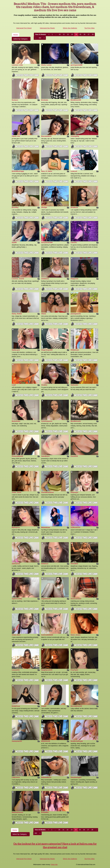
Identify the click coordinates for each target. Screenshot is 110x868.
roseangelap (75, 136)
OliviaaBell (74, 564)
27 (89, 34)
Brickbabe (45, 100)
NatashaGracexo (17, 812)
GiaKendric (74, 385)
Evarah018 (74, 456)
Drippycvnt (74, 279)
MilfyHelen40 (46, 741)
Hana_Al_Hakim (47, 171)
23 (72, 34)
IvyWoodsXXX (75, 527)
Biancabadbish (46, 136)
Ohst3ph (44, 207)
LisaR (14, 385)
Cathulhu (74, 243)
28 (93, 34)
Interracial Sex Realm (47, 28)
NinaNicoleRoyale (77, 741)
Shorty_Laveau (46, 65)
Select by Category (21, 39)
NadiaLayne (16, 350)
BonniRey (15, 207)
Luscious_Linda (17, 65)
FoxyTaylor (74, 670)
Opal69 (14, 243)
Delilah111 (45, 564)
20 (60, 34)
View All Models (41, 34)
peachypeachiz (76, 314)
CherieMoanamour (47, 492)
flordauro (15, 100)
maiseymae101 (17, 741)
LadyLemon (16, 777)
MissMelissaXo (76, 421)
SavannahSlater (76, 599)
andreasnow (16, 564)
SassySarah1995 (47, 243)
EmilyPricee (16, 706)
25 (80, 34)
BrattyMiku (45, 812)
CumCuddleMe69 (47, 635)
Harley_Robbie (17, 314)
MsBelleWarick (46, 777)
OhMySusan (75, 350)
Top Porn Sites (90, 28)
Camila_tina (16, 136)
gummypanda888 (76, 65)
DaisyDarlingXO (76, 777)
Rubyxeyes (74, 492)
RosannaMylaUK (17, 456)
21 (64, 34)
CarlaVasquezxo (47, 421)
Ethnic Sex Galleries (70, 28)
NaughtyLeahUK (47, 670)
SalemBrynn (45, 456)
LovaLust (74, 171)
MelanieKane (46, 527)
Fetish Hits (54, 865)
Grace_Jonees (76, 635)
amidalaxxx (45, 279)
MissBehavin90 (76, 100)
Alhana (44, 314)
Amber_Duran (17, 492)
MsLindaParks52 (76, 706)
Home (16, 35)
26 (84, 34)
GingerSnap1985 (47, 350)
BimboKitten (16, 421)
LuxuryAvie (16, 670)
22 (68, 34)
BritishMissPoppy (18, 171)
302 (40, 38)
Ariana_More (16, 635)
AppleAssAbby (17, 599)
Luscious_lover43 (18, 279)
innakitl (44, 706)
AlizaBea (44, 385)
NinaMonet (74, 207)
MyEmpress (16, 527)
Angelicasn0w (46, 599)
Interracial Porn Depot (24, 28)
